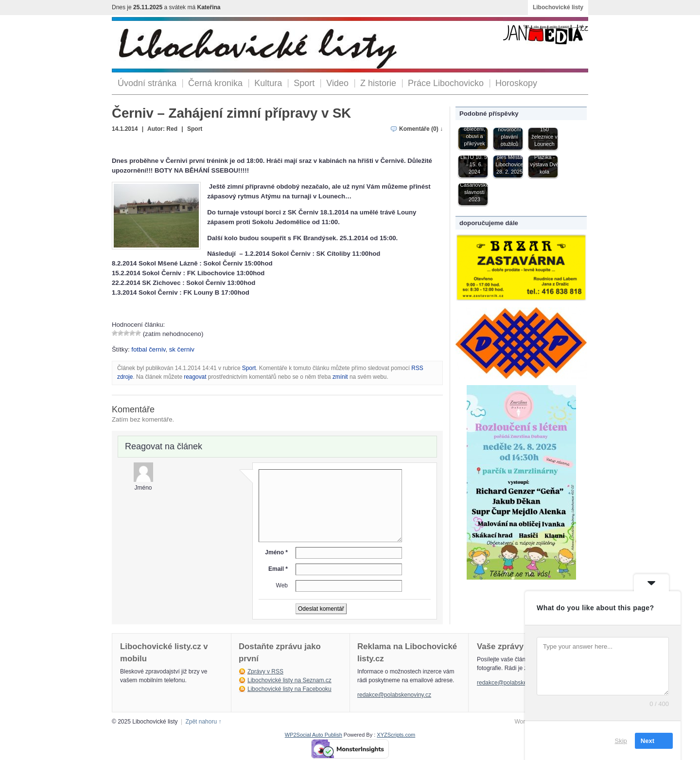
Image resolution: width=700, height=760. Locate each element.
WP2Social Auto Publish (314, 735)
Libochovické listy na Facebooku (289, 689)
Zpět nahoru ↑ (203, 722)
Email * (278, 569)
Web (282, 585)
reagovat (195, 377)
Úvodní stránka (147, 83)
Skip (621, 740)
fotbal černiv (148, 349)
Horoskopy (516, 83)
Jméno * (276, 552)
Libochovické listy (558, 7)
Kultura (268, 83)
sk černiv (182, 349)
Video (337, 83)
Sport (304, 83)
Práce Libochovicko (446, 83)
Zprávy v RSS (265, 672)
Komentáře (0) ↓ (421, 129)
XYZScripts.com (396, 735)
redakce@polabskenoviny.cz (394, 695)
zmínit (340, 377)
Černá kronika (215, 83)
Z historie (378, 83)
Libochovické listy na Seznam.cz (289, 680)
